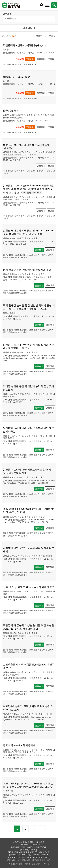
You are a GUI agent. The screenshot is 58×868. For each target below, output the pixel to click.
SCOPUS (8, 148)
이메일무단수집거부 (33, 864)
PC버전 (46, 864)
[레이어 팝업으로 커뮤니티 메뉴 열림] (47, 5)
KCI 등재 (45, 145)
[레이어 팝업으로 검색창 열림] (54, 5)
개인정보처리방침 (16, 864)
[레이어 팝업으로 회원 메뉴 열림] (41, 5)
